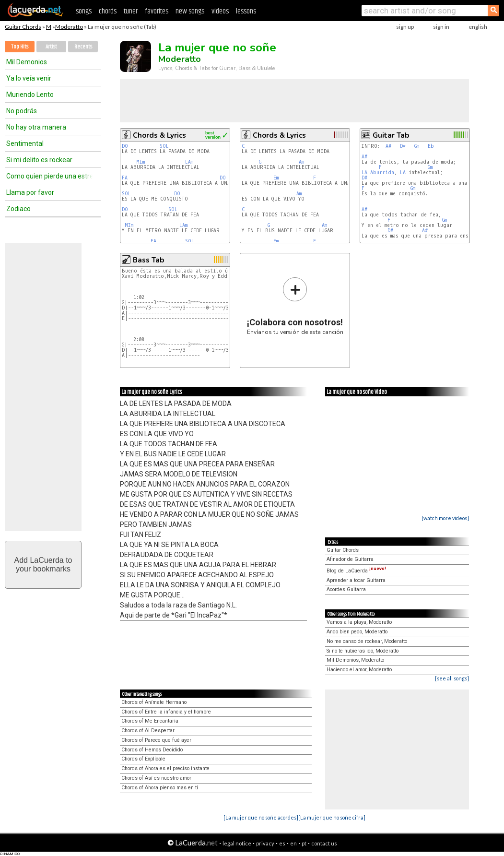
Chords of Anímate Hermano (154, 702)
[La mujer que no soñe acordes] (261, 817)
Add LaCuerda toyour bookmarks (43, 565)
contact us (324, 843)
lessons (246, 11)
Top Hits (20, 47)
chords (108, 11)
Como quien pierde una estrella (49, 176)
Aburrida (382, 172)
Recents (83, 47)
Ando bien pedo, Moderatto (357, 632)
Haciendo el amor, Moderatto (359, 670)
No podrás (22, 111)
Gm (417, 146)
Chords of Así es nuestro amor (156, 778)
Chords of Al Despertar (148, 731)
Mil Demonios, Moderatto (355, 660)
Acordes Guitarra (346, 589)
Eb (431, 146)
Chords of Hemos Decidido (152, 750)
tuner (131, 11)
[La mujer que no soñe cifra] (332, 817)
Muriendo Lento (30, 95)
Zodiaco (18, 209)
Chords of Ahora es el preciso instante (165, 768)
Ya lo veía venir (29, 78)
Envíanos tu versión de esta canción (295, 306)
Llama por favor (30, 192)
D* (403, 146)
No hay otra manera (36, 127)
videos (220, 11)
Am (301, 162)
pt (304, 843)
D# (364, 178)
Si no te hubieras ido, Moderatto (363, 651)
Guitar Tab (391, 135)
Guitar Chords (23, 27)
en (293, 843)
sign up (405, 27)
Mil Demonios (27, 62)
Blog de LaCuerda (356, 571)
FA (125, 178)
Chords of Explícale (143, 759)
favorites (157, 11)
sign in (441, 27)
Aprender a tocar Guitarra (356, 580)
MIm (141, 162)
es (282, 843)
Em (276, 178)
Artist (51, 47)
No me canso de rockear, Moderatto (367, 641)
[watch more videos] (445, 518)
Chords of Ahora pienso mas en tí (160, 788)
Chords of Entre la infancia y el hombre (166, 712)
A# (388, 146)
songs (84, 11)
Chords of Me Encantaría (150, 721)
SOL (164, 146)
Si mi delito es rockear (39, 160)
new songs (190, 11)
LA (364, 172)
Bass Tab (148, 260)
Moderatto (69, 27)
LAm (189, 162)
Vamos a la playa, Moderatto (359, 622)
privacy (265, 843)
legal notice (237, 843)
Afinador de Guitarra (350, 559)
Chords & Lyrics (159, 135)
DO (125, 146)
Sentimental (25, 143)
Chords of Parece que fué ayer (156, 740)
